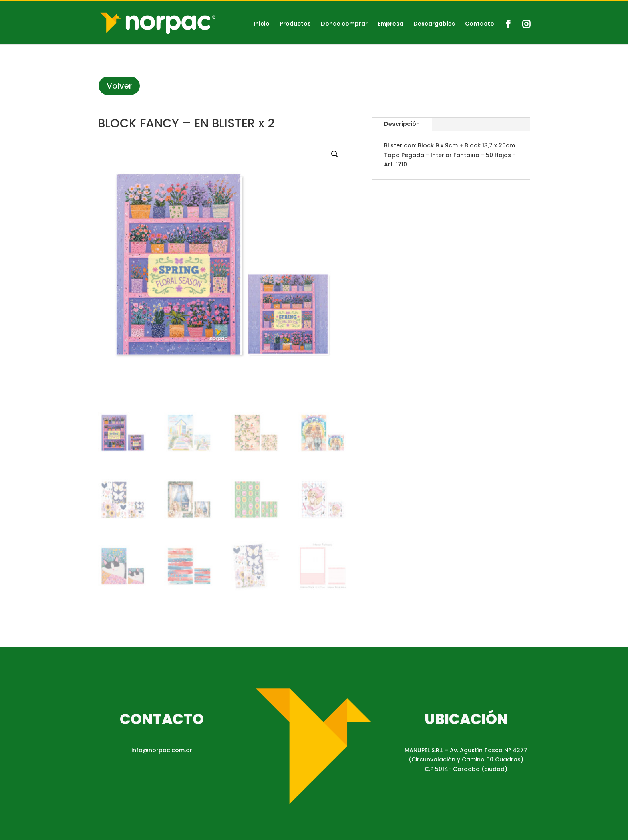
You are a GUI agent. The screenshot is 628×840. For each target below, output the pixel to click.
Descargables (434, 24)
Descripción (402, 124)
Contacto (480, 24)
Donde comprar (344, 24)
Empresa (390, 24)
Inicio (262, 24)
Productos (295, 24)
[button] (335, 154)
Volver (119, 86)
